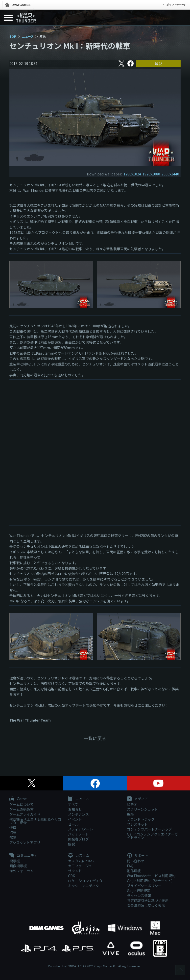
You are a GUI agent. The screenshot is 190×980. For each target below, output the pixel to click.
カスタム (79, 856)
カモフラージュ (80, 866)
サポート (138, 856)
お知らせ (75, 809)
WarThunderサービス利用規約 (151, 876)
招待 (13, 833)
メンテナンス (78, 814)
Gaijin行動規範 (139, 891)
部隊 (13, 838)
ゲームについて (22, 804)
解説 (158, 64)
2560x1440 (170, 174)
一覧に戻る (95, 738)
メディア (137, 799)
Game (18, 799)
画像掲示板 (18, 866)
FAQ (130, 866)
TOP (13, 36)
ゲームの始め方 (22, 809)
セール (73, 824)
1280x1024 (132, 174)
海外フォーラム (22, 871)
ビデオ (132, 804)
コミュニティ (23, 856)
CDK (71, 876)
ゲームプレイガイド (25, 814)
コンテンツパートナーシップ (149, 829)
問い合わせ (136, 861)
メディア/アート (81, 829)
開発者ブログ (78, 839)
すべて (73, 804)
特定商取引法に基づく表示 (148, 900)
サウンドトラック (141, 819)
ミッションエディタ (83, 886)
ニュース (28, 36)
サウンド (75, 871)
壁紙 (130, 814)
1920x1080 (151, 174)
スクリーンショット (142, 809)
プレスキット (137, 824)
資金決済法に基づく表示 (146, 905)
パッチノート (78, 834)
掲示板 (15, 861)
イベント (75, 819)
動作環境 (134, 871)
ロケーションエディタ (85, 881)
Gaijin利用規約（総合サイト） (151, 881)
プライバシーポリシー (144, 886)
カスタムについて (82, 861)
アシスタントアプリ (25, 842)
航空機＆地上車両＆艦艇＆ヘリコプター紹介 (35, 821)
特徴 (13, 828)
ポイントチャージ (176, 5)
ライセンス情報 (139, 896)
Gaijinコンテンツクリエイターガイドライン (152, 836)
